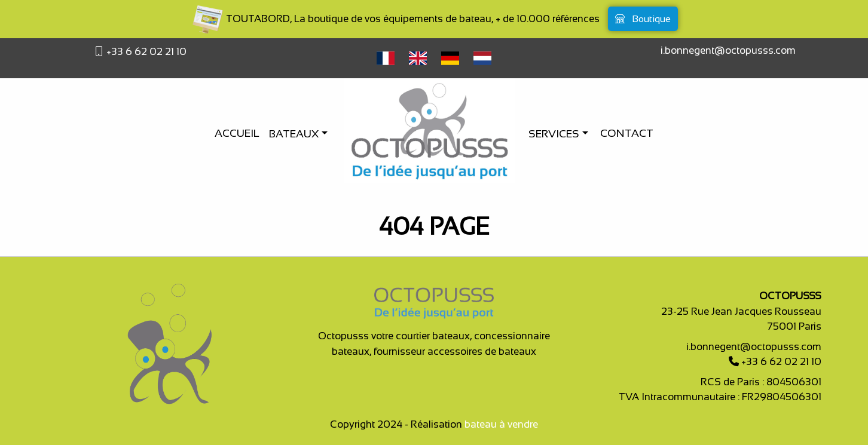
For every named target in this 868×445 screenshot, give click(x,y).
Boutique (643, 19)
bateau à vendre (501, 424)
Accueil (237, 133)
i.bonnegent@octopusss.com (728, 50)
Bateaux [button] (295, 134)
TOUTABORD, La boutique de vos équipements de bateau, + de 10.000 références (395, 19)
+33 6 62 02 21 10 (145, 52)
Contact (627, 133)
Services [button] (555, 134)
